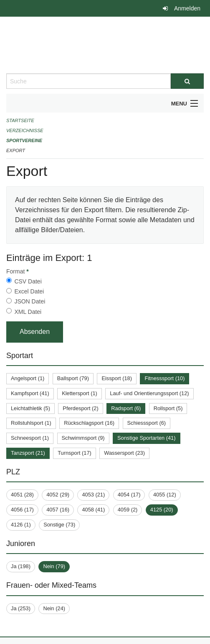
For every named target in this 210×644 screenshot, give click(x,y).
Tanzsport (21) (28, 453)
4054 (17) (129, 495)
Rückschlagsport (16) (89, 423)
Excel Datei (29, 291)
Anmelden (187, 8)
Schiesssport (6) (147, 423)
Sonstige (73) (59, 525)
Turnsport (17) (75, 453)
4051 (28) (22, 495)
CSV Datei (28, 281)
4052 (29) (58, 495)
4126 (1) (21, 525)
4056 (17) (22, 510)
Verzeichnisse (25, 130)
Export (16, 150)
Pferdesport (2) (80, 408)
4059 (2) (128, 510)
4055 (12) (165, 495)
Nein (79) (54, 566)
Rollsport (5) (168, 408)
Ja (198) (21, 566)
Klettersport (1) (80, 393)
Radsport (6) (126, 408)
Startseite (20, 120)
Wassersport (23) (124, 453)
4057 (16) (58, 510)
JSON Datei (30, 301)
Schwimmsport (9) (83, 438)
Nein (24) (54, 608)
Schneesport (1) (30, 438)
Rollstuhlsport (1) (31, 423)
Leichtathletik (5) (30, 408)
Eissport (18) (117, 378)
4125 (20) (162, 510)
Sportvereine (24, 140)
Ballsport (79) (73, 378)
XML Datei (28, 312)
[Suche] (187, 81)
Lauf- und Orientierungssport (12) (149, 393)
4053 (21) (93, 495)
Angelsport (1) (28, 378)
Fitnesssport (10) (164, 378)
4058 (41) (93, 510)
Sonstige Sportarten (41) (146, 438)
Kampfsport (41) (30, 393)
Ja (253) (21, 608)
